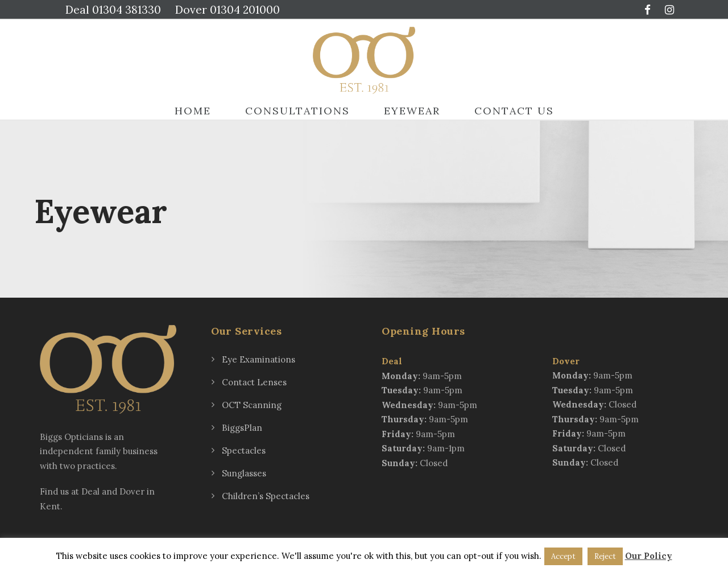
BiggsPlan (242, 428)
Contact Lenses (254, 382)
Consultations (297, 111)
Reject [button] (605, 556)
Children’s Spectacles (266, 496)
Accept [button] (563, 556)
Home (193, 111)
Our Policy (649, 556)
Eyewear (412, 111)
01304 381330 (127, 10)
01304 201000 (245, 10)
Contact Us (514, 111)
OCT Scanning (252, 405)
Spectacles (244, 450)
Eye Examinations (258, 359)
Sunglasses (244, 473)
